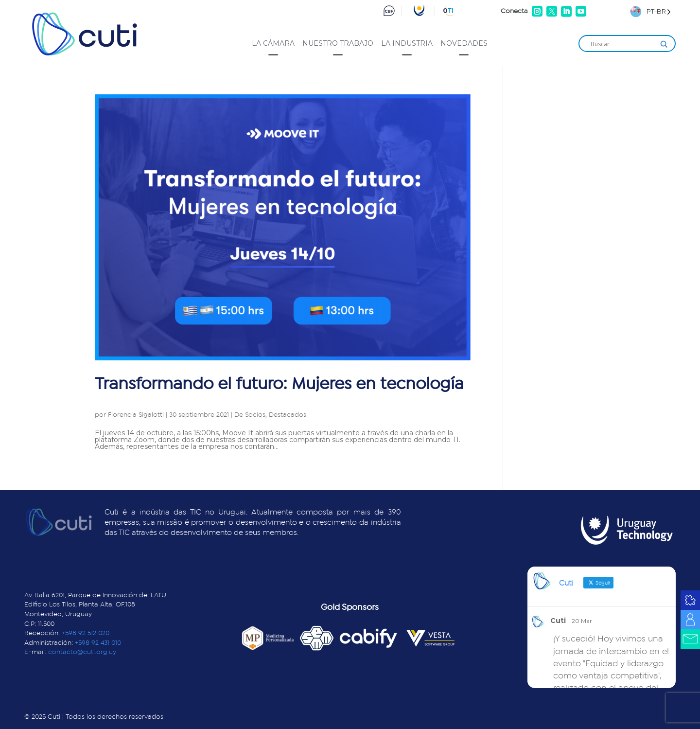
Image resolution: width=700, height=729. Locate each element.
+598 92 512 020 (86, 633)
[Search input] (623, 44)
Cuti (558, 621)
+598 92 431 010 (98, 643)
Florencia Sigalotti (136, 415)
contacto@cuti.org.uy (82, 652)
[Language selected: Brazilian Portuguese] (650, 11)
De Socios (250, 415)
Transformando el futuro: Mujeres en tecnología (279, 384)
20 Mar (582, 621)
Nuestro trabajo (338, 43)
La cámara (273, 43)
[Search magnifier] (664, 44)
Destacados (288, 415)
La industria (407, 43)
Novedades (464, 43)
